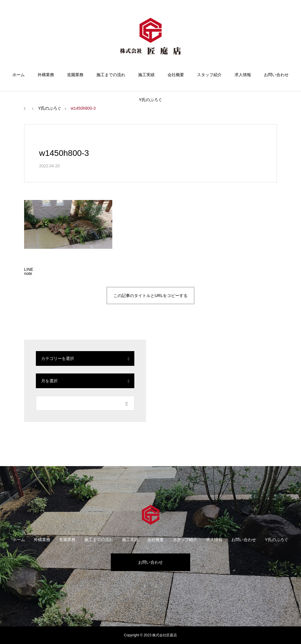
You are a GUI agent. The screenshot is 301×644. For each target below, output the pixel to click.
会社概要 (176, 75)
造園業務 (75, 75)
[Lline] (29, 269)
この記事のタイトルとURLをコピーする (150, 296)
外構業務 (46, 75)
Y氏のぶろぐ (150, 100)
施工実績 (146, 75)
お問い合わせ (276, 75)
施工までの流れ (111, 75)
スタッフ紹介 (209, 75)
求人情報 (243, 75)
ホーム (19, 75)
